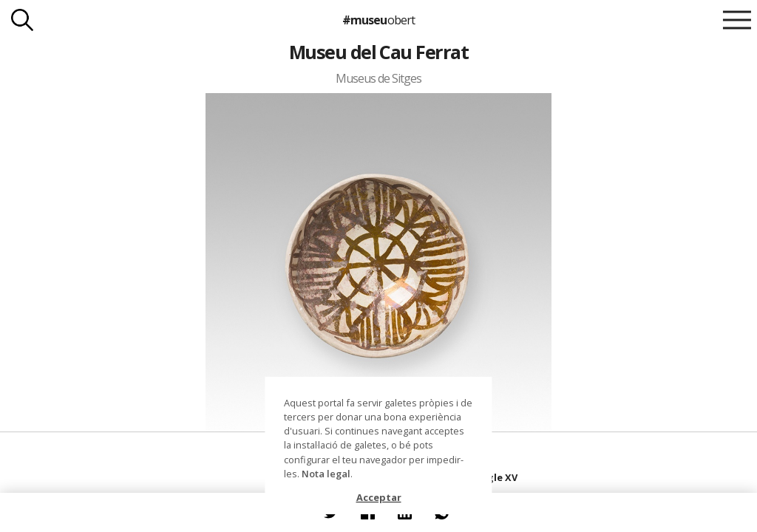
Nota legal (326, 474)
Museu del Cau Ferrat (379, 52)
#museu (378, 20)
